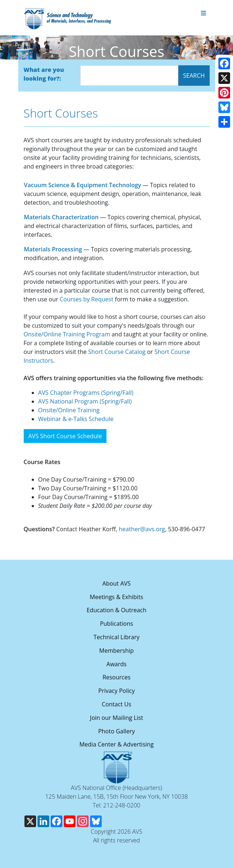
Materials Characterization (61, 217)
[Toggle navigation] (203, 13)
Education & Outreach (116, 610)
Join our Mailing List (117, 718)
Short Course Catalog (117, 352)
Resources (116, 677)
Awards (116, 664)
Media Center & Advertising (117, 744)
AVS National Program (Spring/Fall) (85, 401)
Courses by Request (87, 299)
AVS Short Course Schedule (65, 436)
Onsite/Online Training (69, 410)
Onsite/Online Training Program (67, 334)
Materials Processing (53, 249)
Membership (116, 651)
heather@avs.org (142, 529)
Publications (116, 624)
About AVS (117, 583)
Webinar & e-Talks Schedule (76, 419)
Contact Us (116, 704)
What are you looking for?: (44, 74)
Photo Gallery (116, 731)
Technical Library (116, 637)
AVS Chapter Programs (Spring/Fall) (86, 393)
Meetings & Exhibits (116, 597)
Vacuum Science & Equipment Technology (83, 185)
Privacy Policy (117, 691)
